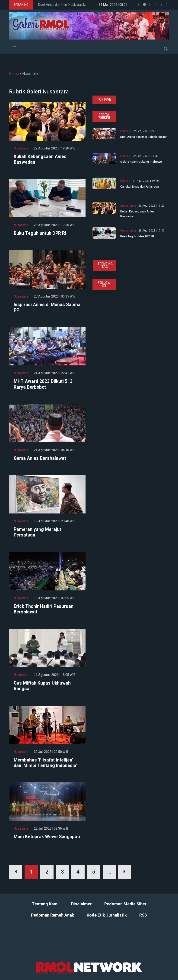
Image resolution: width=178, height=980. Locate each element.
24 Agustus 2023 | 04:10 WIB (55, 450)
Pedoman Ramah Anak (53, 920)
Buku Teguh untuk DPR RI (41, 233)
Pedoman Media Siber (125, 909)
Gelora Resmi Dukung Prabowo (141, 162)
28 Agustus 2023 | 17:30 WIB (55, 225)
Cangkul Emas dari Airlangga (140, 187)
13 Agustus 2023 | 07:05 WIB (55, 598)
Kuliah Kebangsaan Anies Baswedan (40, 159)
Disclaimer (81, 909)
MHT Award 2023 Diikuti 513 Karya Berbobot (44, 384)
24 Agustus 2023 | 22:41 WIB (55, 373)
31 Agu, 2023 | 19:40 (146, 181)
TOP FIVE (104, 100)
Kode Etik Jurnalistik (107, 920)
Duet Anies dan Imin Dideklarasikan (63, 5)
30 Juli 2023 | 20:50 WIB (51, 751)
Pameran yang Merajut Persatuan (38, 532)
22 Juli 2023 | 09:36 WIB (51, 828)
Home (14, 74)
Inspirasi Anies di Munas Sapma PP (40, 307)
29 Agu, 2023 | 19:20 (151, 206)
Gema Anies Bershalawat (40, 458)
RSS (143, 920)
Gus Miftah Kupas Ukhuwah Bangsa (43, 685)
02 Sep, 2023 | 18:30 (146, 156)
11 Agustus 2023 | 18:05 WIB (55, 674)
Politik (124, 131)
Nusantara (21, 148)
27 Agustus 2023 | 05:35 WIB (55, 296)
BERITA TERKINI (104, 116)
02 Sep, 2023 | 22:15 (146, 131)
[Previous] (16, 877)
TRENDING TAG (105, 265)
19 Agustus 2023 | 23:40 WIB (55, 521)
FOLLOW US (104, 284)
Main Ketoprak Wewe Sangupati (36, 839)
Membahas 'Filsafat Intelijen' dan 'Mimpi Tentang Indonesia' (46, 762)
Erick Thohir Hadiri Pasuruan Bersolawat (44, 609)
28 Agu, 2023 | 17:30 (151, 231)
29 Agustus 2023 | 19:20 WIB (55, 148)
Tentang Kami (45, 909)
